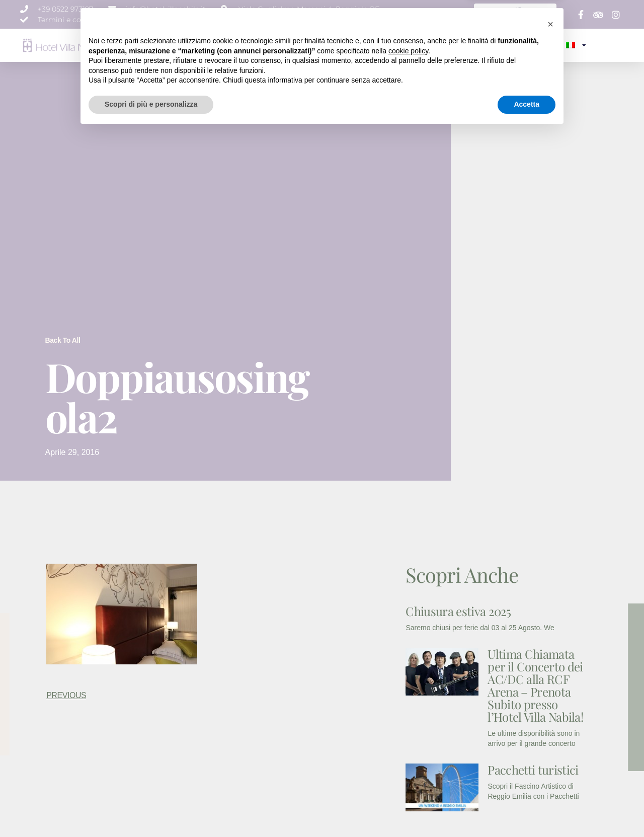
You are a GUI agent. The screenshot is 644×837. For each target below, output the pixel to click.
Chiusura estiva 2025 (458, 611)
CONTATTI (543, 45)
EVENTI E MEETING (339, 45)
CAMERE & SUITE (245, 45)
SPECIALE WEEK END (486, 45)
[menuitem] (576, 45)
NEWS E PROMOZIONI (410, 45)
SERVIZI (290, 45)
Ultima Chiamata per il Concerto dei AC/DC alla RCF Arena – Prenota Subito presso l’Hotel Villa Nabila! (535, 685)
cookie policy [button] (408, 756)
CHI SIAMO (194, 45)
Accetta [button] (527, 809)
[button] (550, 729)
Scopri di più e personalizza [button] (151, 809)
